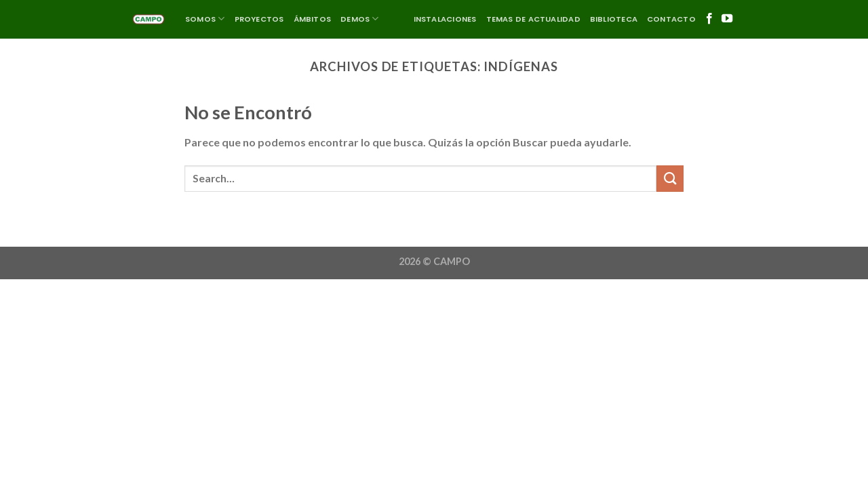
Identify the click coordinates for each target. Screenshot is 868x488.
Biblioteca (614, 19)
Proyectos (259, 19)
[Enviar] (670, 179)
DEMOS (360, 19)
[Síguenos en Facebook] (709, 19)
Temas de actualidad (533, 19)
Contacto (671, 19)
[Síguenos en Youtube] (727, 19)
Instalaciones (445, 19)
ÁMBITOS (313, 19)
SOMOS (205, 19)
